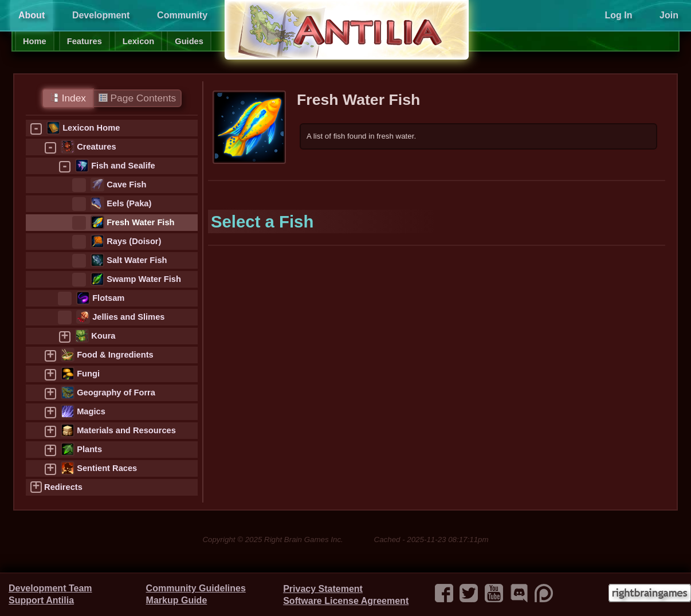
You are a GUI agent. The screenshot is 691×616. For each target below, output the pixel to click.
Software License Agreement (346, 601)
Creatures (96, 147)
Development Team (50, 588)
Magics (91, 411)
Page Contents (137, 98)
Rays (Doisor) (134, 241)
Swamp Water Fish (144, 279)
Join (669, 15)
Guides (189, 41)
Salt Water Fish (137, 260)
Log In (618, 15)
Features (85, 41)
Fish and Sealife (123, 166)
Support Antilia (41, 600)
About (32, 15)
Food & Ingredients (115, 355)
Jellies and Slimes (128, 317)
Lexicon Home (91, 128)
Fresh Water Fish (140, 222)
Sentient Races (107, 468)
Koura (103, 336)
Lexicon (138, 41)
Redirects (63, 487)
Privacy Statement (323, 589)
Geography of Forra (116, 393)
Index (68, 98)
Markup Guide (177, 600)
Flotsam (108, 298)
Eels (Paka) (129, 203)
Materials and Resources (126, 430)
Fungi (88, 374)
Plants (89, 449)
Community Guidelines (196, 588)
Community (182, 15)
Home (35, 41)
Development (101, 15)
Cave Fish (126, 185)
